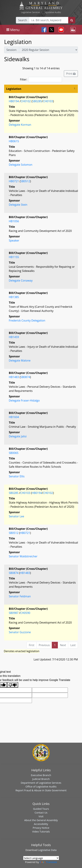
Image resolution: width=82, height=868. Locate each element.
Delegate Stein (18, 205)
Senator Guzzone (20, 632)
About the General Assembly (41, 820)
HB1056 (14, 221)
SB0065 (14, 453)
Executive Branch (41, 775)
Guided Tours (41, 809)
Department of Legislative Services (41, 783)
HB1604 (14, 417)
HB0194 (14, 101)
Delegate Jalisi (18, 436)
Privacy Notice (41, 828)
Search (23, 20)
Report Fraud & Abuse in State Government (41, 790)
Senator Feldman (20, 596)
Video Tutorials (41, 831)
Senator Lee (16, 516)
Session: (12, 50)
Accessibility (41, 824)
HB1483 (14, 377)
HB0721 (14, 181)
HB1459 (14, 337)
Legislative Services (31, 12)
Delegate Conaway (21, 280)
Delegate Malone (20, 360)
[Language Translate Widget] (41, 858)
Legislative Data (47, 850)
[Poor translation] (13, 685)
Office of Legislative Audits (41, 786)
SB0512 (25, 181)
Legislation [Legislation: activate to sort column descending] (14, 89)
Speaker (14, 240)
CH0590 (25, 613)
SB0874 (25, 377)
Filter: (41, 80)
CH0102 (26, 101)
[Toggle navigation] (13, 30)
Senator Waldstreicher (23, 556)
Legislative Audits (52, 12)
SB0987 (14, 613)
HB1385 (14, 297)
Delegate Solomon (21, 165)
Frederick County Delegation (27, 320)
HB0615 (14, 141)
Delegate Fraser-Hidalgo (24, 400)
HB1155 (14, 257)
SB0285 (37, 101)
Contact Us (41, 812)
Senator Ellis (17, 476)
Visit (41, 816)
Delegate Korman (20, 125)
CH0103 (48, 101)
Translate (48, 862)
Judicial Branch (41, 779)
